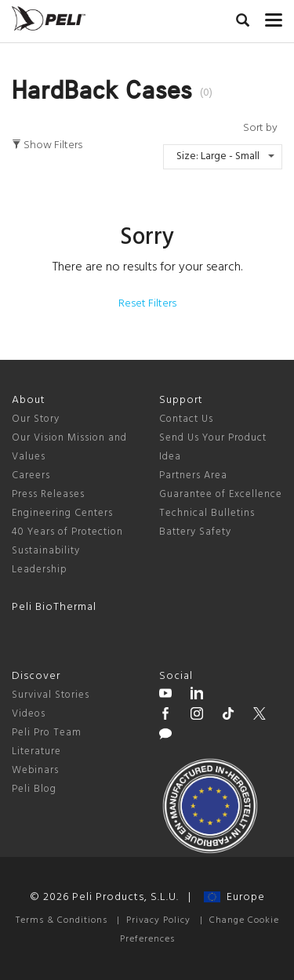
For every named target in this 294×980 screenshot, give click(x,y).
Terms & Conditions (62, 920)
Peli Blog (34, 789)
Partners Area (193, 475)
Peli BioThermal (54, 607)
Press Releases (48, 494)
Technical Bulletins (207, 513)
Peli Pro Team (47, 733)
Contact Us (186, 419)
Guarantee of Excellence (221, 494)
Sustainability (46, 551)
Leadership (40, 570)
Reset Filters (147, 304)
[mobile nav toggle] (274, 16)
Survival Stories (51, 695)
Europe (234, 897)
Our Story (36, 419)
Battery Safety (195, 532)
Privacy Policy (158, 920)
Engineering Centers (62, 513)
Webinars (35, 770)
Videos (29, 714)
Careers (31, 475)
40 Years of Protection (67, 532)
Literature (36, 751)
